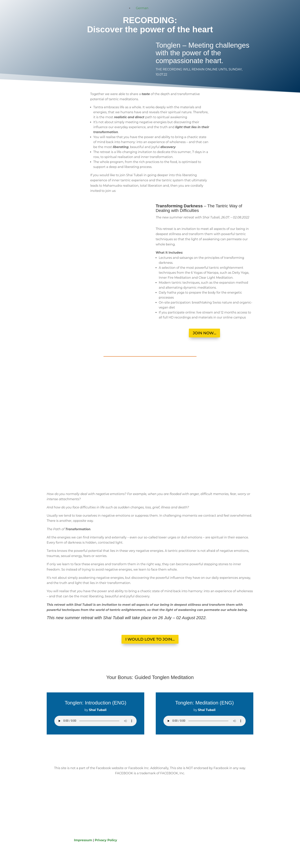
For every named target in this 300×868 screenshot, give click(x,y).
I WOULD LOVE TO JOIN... (150, 639)
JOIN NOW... (204, 333)
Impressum (83, 840)
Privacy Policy (106, 840)
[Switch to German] (140, 8)
